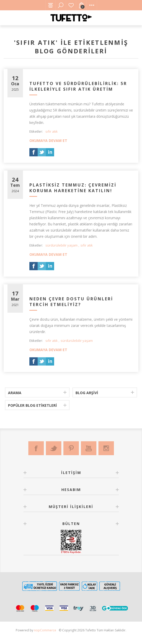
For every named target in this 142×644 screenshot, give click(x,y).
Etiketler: (36, 131)
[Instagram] (106, 448)
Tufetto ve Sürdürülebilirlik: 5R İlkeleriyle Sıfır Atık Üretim (78, 86)
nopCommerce (45, 630)
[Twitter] (54, 448)
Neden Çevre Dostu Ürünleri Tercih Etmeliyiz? (71, 302)
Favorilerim (71, 5)
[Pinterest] (71, 448)
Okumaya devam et (48, 141)
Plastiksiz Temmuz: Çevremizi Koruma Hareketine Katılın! (73, 188)
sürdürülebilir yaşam (61, 245)
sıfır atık (52, 131)
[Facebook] (36, 448)
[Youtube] (89, 448)
